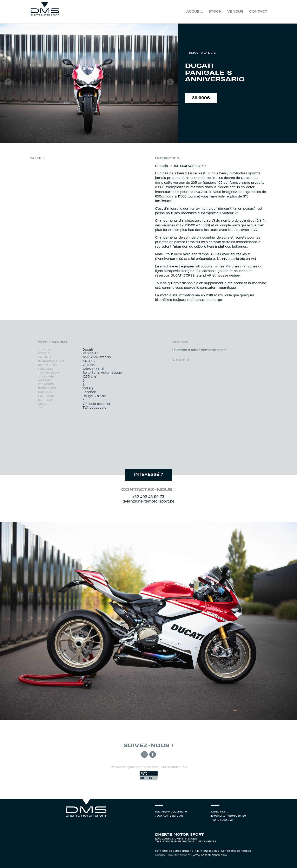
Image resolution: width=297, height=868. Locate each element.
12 (105, 134)
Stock (215, 12)
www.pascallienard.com (210, 855)
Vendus (235, 12)
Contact (258, 12)
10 (98, 134)
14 (112, 134)
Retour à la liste (202, 53)
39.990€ (201, 98)
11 (101, 134)
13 (108, 134)
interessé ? (149, 475)
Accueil (194, 12)
